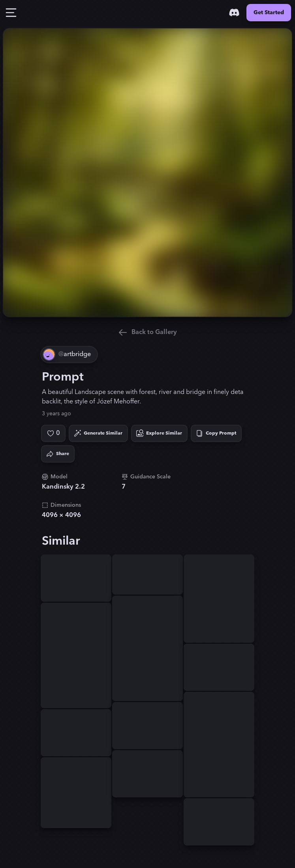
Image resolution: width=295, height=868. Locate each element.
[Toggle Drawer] (11, 13)
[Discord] (234, 13)
